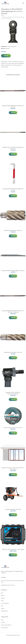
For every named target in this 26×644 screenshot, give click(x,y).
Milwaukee (14, 46)
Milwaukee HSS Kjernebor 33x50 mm (13, 230)
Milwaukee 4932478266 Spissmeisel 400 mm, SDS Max (13, 106)
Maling (3, 608)
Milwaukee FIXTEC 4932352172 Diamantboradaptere (13, 393)
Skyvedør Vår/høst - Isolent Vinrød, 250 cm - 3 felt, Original (13, 468)
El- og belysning (5, 603)
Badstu (3, 596)
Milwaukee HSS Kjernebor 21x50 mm (13, 352)
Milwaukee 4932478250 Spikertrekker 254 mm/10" (13, 190)
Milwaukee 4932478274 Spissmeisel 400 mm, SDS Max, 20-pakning (13, 311)
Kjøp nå (6, 56)
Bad (2, 593)
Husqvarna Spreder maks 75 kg (13, 509)
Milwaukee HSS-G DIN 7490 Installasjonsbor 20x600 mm (13, 148)
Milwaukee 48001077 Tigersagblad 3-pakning (13, 271)
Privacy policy (4, 628)
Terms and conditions (6, 625)
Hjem (2, 16)
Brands (9, 46)
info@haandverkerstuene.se (8, 585)
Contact (3, 622)
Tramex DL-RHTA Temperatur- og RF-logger (13, 549)
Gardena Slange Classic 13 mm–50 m (13, 428)
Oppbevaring (4, 611)
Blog (2, 620)
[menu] (23, 3)
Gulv (2, 606)
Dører (2, 601)
